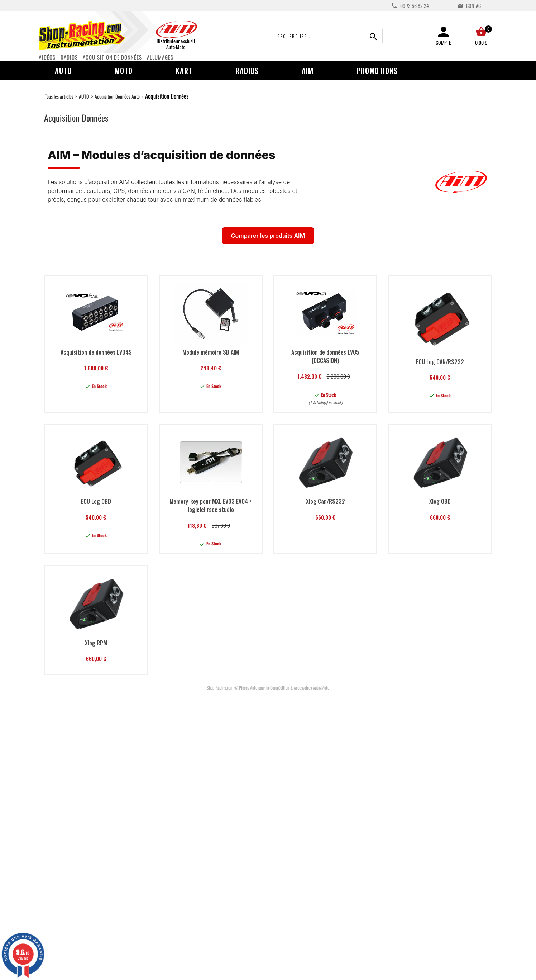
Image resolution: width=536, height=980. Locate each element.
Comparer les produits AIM (268, 236)
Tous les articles (59, 96)
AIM (308, 71)
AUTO (84, 96)
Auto (63, 71)
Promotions (377, 71)
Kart (184, 71)
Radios (247, 71)
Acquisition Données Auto (117, 96)
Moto (124, 71)
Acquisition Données (167, 96)
